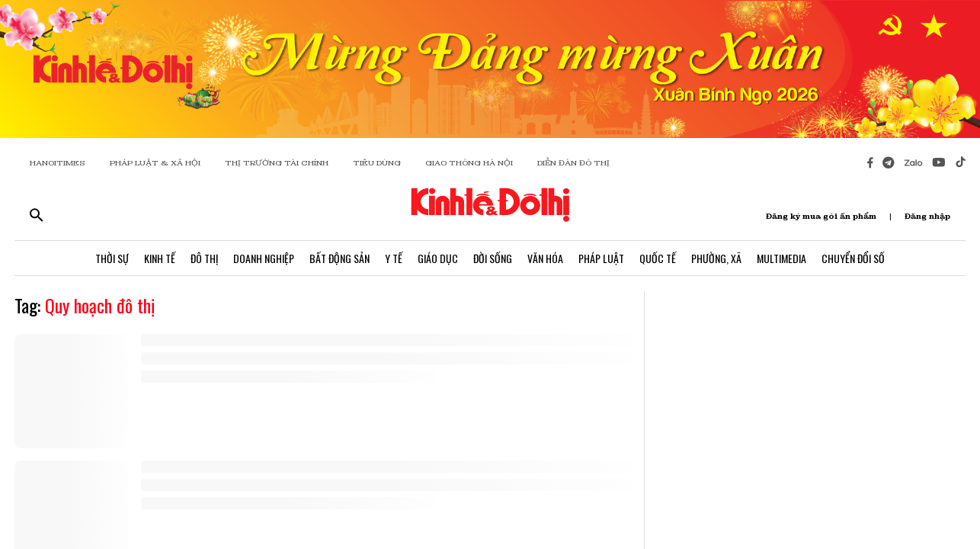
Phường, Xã (716, 258)
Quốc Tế (658, 258)
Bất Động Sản (339, 258)
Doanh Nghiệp (264, 258)
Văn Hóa (545, 258)
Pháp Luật (601, 258)
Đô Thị (204, 258)
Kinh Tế (160, 258)
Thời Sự (112, 258)
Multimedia (781, 258)
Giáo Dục (438, 258)
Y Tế (394, 258)
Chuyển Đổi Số (853, 258)
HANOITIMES (58, 163)
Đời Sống (493, 258)
